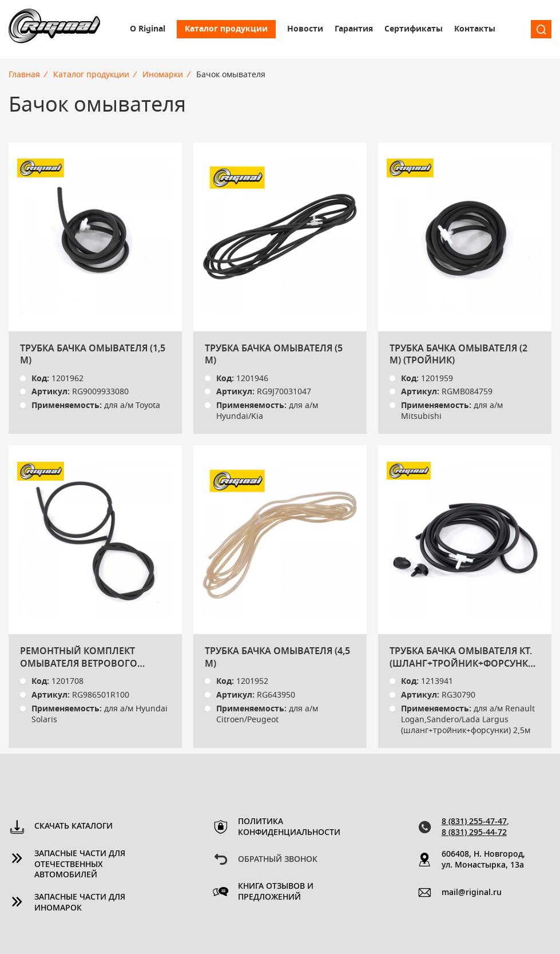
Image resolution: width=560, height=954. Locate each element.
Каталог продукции (226, 29)
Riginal (54, 29)
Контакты (475, 29)
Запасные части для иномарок (80, 903)
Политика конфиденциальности (284, 827)
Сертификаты (414, 29)
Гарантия (354, 29)
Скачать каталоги (74, 826)
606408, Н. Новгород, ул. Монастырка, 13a (483, 860)
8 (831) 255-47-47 (474, 822)
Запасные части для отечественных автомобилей (80, 865)
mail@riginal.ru (472, 893)
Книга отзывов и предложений (276, 892)
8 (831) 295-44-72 (474, 833)
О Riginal (148, 29)
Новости (305, 29)
